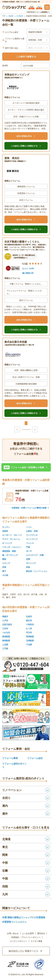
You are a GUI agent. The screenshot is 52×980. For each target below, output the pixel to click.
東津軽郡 (6, 636)
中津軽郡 (20, 16)
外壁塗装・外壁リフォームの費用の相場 (29, 508)
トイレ (29, 527)
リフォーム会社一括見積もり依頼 (26, 467)
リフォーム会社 (35, 758)
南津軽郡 (6, 640)
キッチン (6, 527)
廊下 (4, 571)
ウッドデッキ (32, 535)
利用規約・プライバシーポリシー (26, 937)
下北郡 (29, 645)
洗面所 (5, 531)
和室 (28, 567)
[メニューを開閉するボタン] (47, 7)
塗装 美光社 (12, 158)
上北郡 (5, 645)
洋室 (4, 567)
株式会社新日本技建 (16, 342)
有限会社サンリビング (17, 75)
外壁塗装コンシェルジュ (14, 922)
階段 (4, 559)
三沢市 (5, 628)
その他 (5, 575)
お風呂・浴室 (32, 531)
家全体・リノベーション (37, 571)
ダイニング (31, 563)
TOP (4, 16)
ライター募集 (36, 941)
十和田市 (30, 624)
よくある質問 (28, 933)
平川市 (29, 632)
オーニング (7, 543)
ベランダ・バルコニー (12, 547)
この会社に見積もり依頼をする (26, 146)
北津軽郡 (30, 640)
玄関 (28, 559)
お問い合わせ (13, 933)
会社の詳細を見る (26, 136)
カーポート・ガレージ (12, 535)
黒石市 (29, 620)
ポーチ (29, 551)
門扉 (28, 547)
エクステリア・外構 (35, 555)
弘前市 (29, 616)
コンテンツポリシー (18, 941)
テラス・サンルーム (11, 539)
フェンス (30, 543)
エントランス (32, 539)
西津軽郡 (30, 636)
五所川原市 (7, 624)
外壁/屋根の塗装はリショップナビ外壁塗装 (24, 917)
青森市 (5, 616)
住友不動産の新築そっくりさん (22, 242)
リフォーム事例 (10, 758)
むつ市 (29, 628)
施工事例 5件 (28, 273)
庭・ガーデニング (10, 555)
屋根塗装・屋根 (9, 551)
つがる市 (6, 632)
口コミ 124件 (28, 268)
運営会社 (41, 933)
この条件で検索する (26, 57)
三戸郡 (5, 649)
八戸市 (5, 620)
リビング (6, 563)
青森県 (11, 16)
